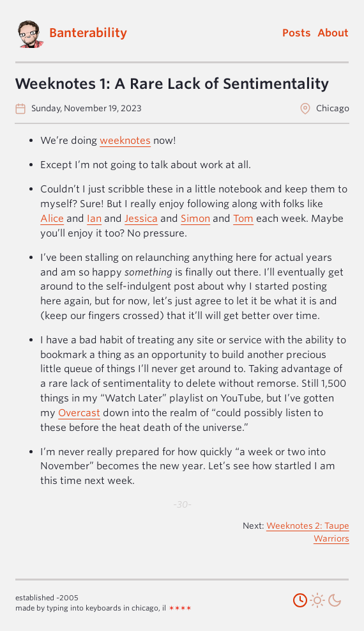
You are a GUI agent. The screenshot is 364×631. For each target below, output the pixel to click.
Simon (195, 218)
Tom (243, 218)
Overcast (79, 413)
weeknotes (125, 140)
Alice (52, 218)
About (333, 33)
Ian (94, 218)
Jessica (141, 218)
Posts (297, 33)
